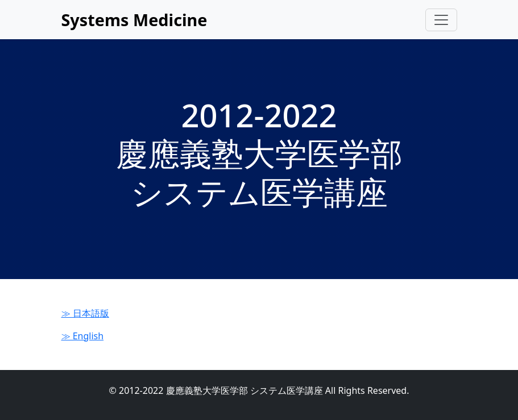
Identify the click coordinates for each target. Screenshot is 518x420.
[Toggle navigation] (441, 20)
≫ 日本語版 (85, 313)
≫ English (83, 336)
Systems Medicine (134, 20)
